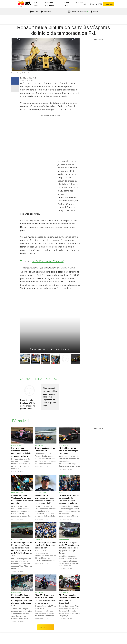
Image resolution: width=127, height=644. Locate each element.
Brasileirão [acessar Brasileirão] (83, 12)
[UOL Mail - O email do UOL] (90, 4)
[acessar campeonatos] (73, 12)
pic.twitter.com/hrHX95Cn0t (48, 261)
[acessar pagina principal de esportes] (94, 12)
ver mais (46, 627)
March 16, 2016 (67, 268)
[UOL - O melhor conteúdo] (24, 4)
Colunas (80, 3)
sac (85, 4)
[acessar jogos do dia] (45, 12)
